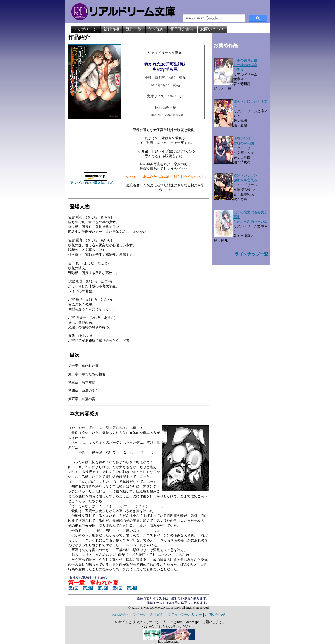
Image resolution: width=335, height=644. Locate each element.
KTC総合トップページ (129, 615)
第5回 (132, 588)
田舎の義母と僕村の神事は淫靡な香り (245, 65)
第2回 (88, 588)
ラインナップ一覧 (252, 254)
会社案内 (157, 615)
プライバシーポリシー (185, 615)
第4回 (117, 588)
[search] (214, 18)
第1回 (73, 588)
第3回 (103, 588)
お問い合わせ (215, 615)
